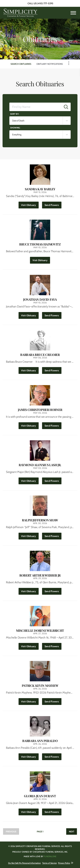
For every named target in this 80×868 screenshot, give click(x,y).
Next (72, 831)
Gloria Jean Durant (40, 796)
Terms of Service (49, 863)
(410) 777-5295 (45, 3)
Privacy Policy (64, 863)
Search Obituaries (21, 64)
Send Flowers (53, 204)
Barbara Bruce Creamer (40, 355)
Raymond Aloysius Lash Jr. (40, 465)
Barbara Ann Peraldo (40, 741)
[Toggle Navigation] (69, 63)
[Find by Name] (35, 107)
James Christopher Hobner (40, 410)
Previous (11, 831)
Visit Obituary (30, 204)
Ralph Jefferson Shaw (40, 520)
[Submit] (66, 107)
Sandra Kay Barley (40, 189)
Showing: (15, 128)
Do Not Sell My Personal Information (25, 863)
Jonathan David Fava (40, 300)
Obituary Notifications (50, 64)
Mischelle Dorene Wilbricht (40, 631)
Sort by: (15, 114)
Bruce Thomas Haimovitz (40, 244)
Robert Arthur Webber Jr (40, 575)
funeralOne (50, 856)
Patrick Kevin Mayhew (40, 686)
